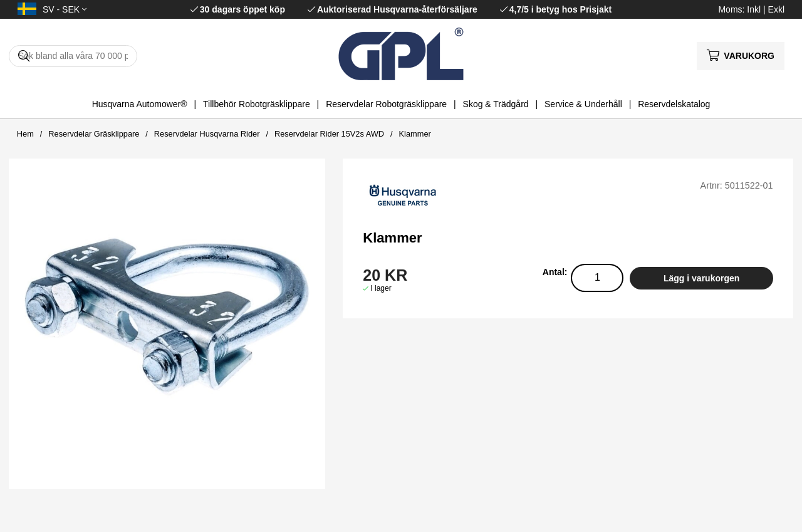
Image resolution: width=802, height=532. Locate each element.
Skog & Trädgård (496, 104)
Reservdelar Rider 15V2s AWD (329, 134)
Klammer (415, 134)
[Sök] (73, 56)
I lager (381, 288)
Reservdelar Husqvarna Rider (207, 134)
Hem (25, 134)
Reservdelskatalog (674, 104)
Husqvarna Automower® (140, 104)
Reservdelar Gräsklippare (94, 134)
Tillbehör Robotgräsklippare (257, 104)
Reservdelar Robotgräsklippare (386, 104)
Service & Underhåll (583, 104)
